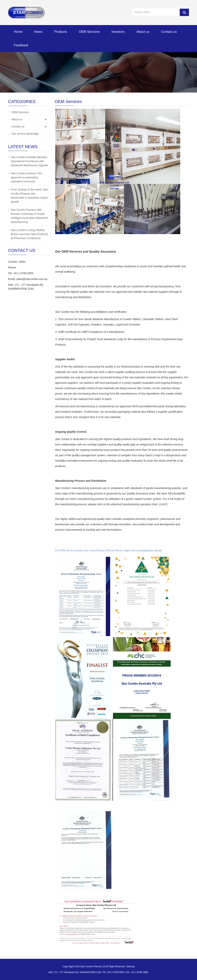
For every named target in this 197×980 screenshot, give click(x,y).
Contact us (169, 32)
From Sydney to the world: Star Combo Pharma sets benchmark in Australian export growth (29, 196)
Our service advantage (25, 134)
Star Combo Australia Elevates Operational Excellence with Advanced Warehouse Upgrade (30, 161)
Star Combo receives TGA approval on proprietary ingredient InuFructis (26, 177)
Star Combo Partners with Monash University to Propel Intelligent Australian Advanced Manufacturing (29, 216)
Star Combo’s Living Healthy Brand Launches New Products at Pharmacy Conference (29, 234)
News (38, 32)
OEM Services (89, 32)
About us (143, 32)
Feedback (21, 45)
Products (61, 32)
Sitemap (130, 967)
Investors (118, 32)
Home (18, 32)
